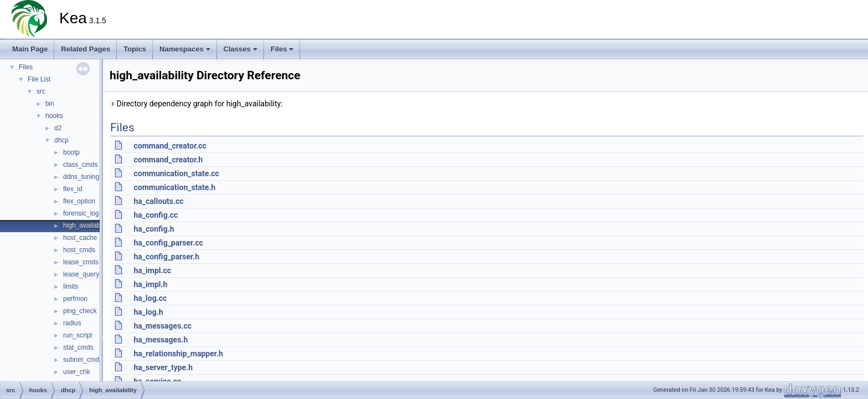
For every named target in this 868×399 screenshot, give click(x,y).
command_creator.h (168, 160)
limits (71, 287)
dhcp (61, 140)
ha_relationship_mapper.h (178, 354)
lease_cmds (81, 262)
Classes (241, 49)
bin (50, 104)
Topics (135, 49)
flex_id (73, 189)
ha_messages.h (161, 340)
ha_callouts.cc (158, 201)
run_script (78, 335)
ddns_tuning (81, 177)
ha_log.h (148, 312)
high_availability (87, 226)
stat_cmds (78, 347)
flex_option (79, 201)
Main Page (30, 49)
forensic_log (81, 213)
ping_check (80, 311)
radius (72, 323)
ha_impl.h (150, 284)
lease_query (81, 274)
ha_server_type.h (163, 367)
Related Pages (86, 49)
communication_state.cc (176, 173)
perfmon (75, 299)
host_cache (80, 238)
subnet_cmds (83, 360)
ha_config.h (154, 229)
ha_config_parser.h (166, 257)
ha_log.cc (150, 298)
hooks (54, 116)
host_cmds (79, 250)
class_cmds (81, 165)
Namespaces (185, 49)
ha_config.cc (156, 215)
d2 (58, 128)
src (41, 91)
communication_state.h (174, 187)
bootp (71, 152)
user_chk (77, 372)
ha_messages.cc (162, 326)
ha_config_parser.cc (168, 243)
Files (282, 49)
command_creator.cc (170, 146)
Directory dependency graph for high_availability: (196, 104)
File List (39, 79)
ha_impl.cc (152, 270)
